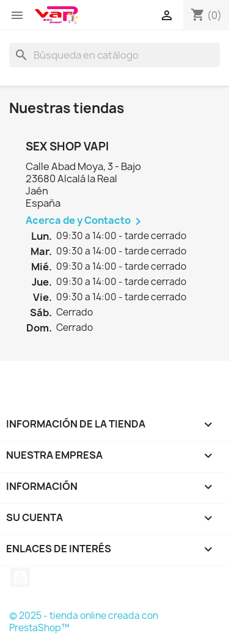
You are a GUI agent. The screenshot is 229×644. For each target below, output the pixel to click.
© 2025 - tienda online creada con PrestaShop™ (84, 622)
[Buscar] (114, 55)
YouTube (20, 577)
